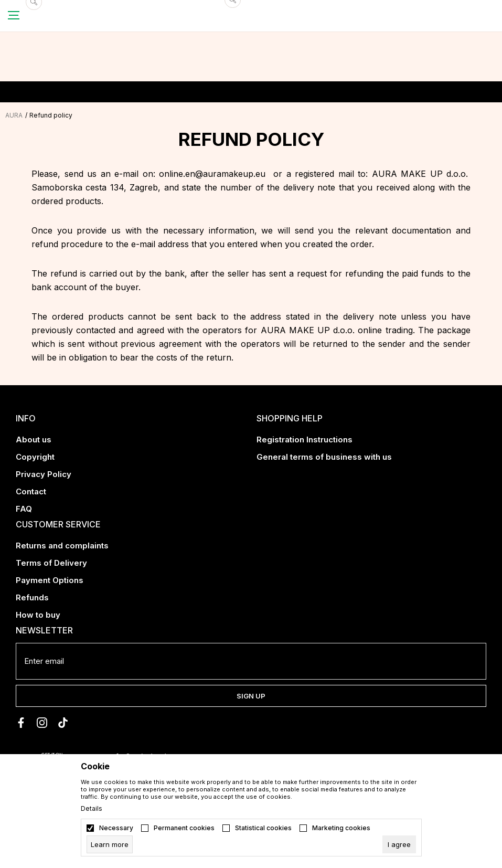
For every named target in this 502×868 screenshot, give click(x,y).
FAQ (24, 509)
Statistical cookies (263, 828)
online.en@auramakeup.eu (212, 174)
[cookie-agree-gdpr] (399, 844)
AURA (14, 115)
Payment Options (50, 580)
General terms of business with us (324, 457)
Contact (31, 491)
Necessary (116, 828)
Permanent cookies (184, 828)
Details (92, 809)
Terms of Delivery (51, 563)
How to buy (38, 615)
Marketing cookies (341, 828)
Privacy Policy (44, 474)
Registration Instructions (305, 440)
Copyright (35, 457)
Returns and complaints (62, 546)
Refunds (32, 597)
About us (34, 440)
